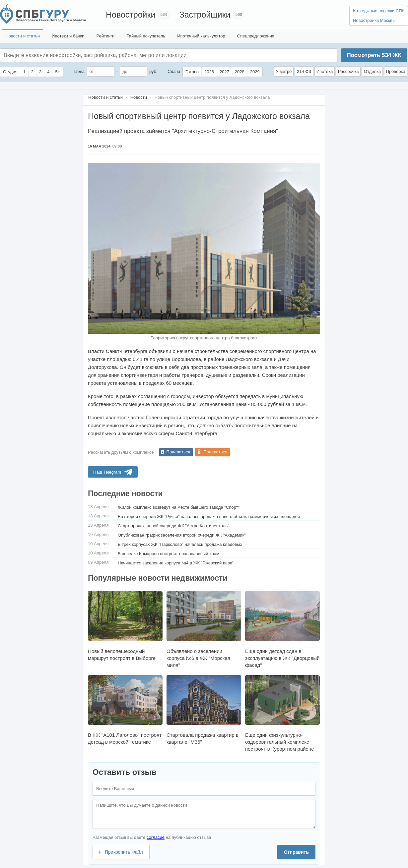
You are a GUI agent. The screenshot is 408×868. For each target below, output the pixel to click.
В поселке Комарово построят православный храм (169, 554)
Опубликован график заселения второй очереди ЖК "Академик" (182, 535)
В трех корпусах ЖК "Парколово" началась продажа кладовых (180, 544)
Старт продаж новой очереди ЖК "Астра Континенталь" (173, 526)
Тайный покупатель (146, 36)
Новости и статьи (23, 36)
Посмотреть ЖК (374, 55)
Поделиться (178, 452)
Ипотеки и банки (68, 36)
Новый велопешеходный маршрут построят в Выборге (125, 626)
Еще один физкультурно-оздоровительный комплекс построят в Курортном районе (282, 713)
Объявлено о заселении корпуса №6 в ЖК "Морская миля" (204, 629)
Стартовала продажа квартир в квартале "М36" (204, 710)
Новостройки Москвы (374, 20)
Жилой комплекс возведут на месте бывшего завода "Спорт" (179, 507)
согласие (156, 837)
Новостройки (131, 15)
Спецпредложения (256, 36)
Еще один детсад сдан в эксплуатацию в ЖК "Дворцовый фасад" (282, 629)
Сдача (174, 71)
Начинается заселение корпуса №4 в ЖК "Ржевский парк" (176, 563)
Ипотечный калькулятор (201, 36)
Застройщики (205, 15)
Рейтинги (105, 36)
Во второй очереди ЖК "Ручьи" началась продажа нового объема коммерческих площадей (209, 517)
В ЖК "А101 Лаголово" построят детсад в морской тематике (125, 710)
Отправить (296, 852)
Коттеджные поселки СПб (379, 11)
